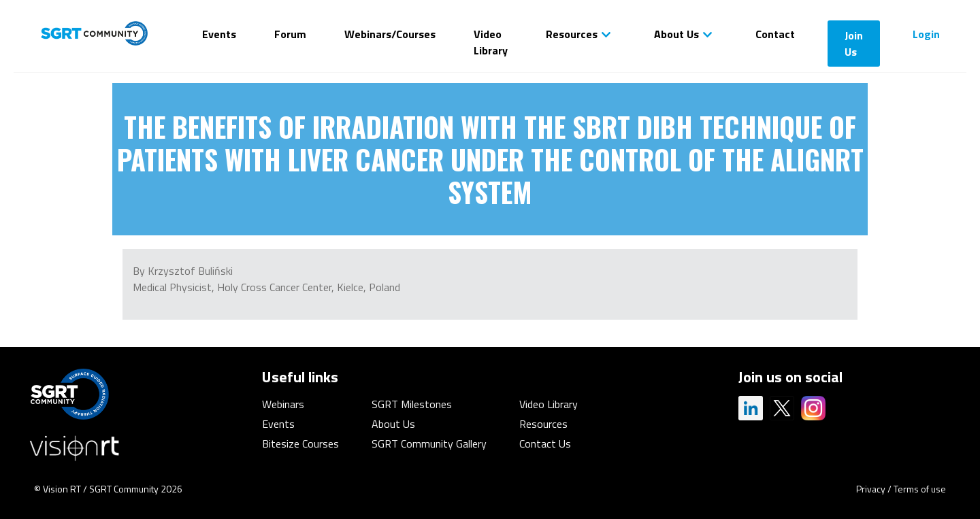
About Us (676, 34)
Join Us (854, 44)
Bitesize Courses (300, 443)
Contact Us (545, 443)
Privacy (871, 489)
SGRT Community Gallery (429, 443)
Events (219, 34)
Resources (572, 34)
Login (926, 34)
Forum (290, 34)
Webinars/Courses (390, 34)
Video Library (491, 42)
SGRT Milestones (412, 404)
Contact (775, 34)
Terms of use (920, 489)
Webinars (283, 404)
